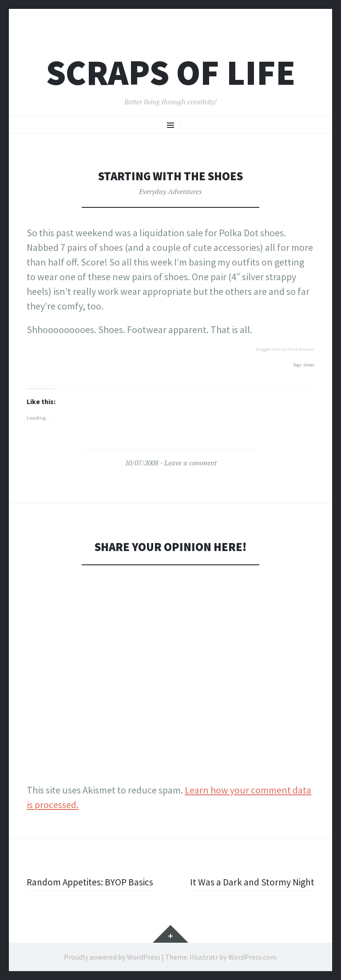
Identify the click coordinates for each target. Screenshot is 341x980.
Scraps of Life (171, 73)
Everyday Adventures (170, 191)
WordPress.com (252, 957)
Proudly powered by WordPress (112, 957)
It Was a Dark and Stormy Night (252, 882)
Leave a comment (190, 463)
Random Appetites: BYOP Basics (91, 882)
